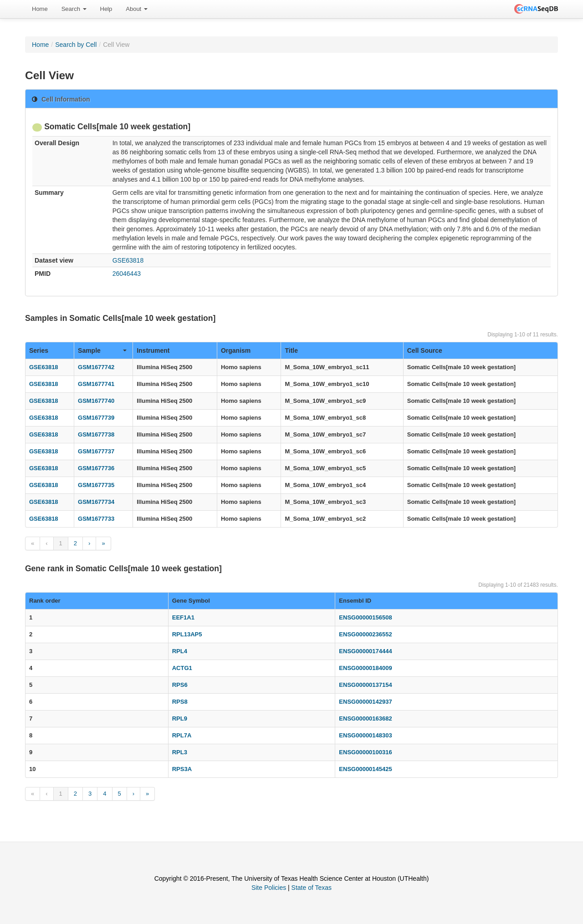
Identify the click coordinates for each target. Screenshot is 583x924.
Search (74, 9)
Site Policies (269, 888)
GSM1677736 (96, 468)
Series (39, 350)
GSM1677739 (96, 418)
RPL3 (180, 752)
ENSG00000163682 (365, 718)
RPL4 (180, 651)
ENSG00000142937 (365, 702)
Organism (236, 350)
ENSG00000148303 (365, 735)
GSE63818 (128, 260)
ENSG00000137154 (365, 685)
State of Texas (312, 888)
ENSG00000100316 (365, 752)
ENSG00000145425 (365, 769)
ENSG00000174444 (365, 651)
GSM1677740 (96, 401)
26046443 (127, 274)
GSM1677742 (96, 367)
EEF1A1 (183, 617)
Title (291, 350)
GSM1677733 (96, 519)
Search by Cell (76, 45)
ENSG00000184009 (365, 668)
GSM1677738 (96, 434)
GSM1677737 (96, 451)
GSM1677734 (96, 502)
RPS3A (182, 769)
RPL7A (182, 735)
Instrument (153, 350)
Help (106, 9)
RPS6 (180, 685)
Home (40, 9)
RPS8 (180, 702)
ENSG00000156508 (365, 617)
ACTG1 (182, 668)
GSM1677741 (96, 384)
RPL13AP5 (187, 634)
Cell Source (425, 350)
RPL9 (180, 718)
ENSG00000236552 (365, 634)
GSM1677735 (96, 485)
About (137, 9)
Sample (102, 350)
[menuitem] (40, 9)
